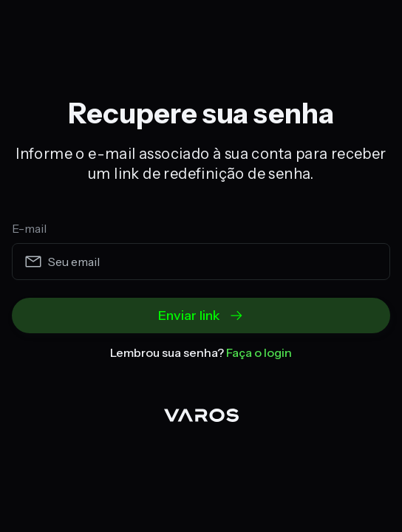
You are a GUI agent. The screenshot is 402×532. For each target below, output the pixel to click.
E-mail (29, 228)
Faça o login (259, 352)
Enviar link (201, 316)
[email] (201, 262)
